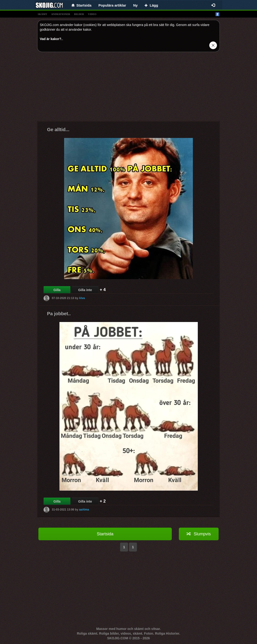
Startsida (105, 534)
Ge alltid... (58, 130)
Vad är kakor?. (51, 39)
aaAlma (84, 510)
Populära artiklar (112, 5)
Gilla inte (85, 290)
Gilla (57, 290)
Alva (82, 298)
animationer (61, 14)
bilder (79, 14)
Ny (135, 5)
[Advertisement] (128, 88)
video (92, 14)
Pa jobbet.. (59, 314)
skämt (42, 14)
